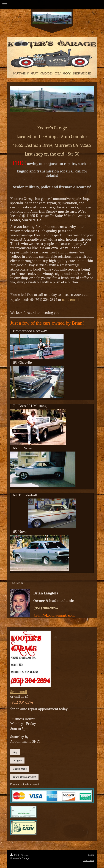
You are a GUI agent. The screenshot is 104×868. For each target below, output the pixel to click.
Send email (19, 692)
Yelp (15, 752)
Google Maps (20, 769)
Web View (89, 860)
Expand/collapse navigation (52, 5)
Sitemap (25, 855)
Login (91, 855)
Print (15, 855)
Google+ (17, 760)
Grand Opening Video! (24, 777)
